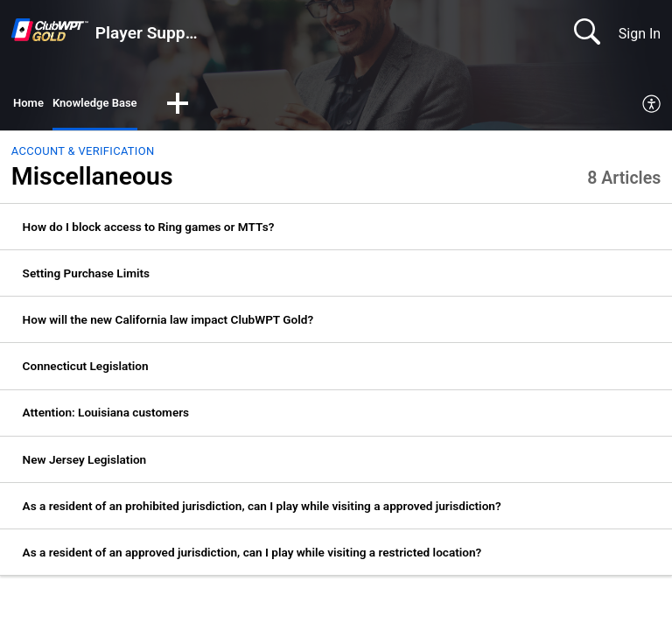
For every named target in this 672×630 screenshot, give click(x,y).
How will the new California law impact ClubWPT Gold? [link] (168, 324)
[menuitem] (652, 107)
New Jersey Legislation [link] (85, 463)
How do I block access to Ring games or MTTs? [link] (149, 230)
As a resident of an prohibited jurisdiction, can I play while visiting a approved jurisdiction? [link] (262, 510)
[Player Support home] (50, 30)
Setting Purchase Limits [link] (87, 277)
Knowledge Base (112, 105)
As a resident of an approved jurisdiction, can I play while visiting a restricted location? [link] (252, 556)
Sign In (640, 34)
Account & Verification (83, 155)
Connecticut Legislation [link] (86, 370)
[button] (204, 107)
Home (32, 105)
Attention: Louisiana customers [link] (106, 416)
